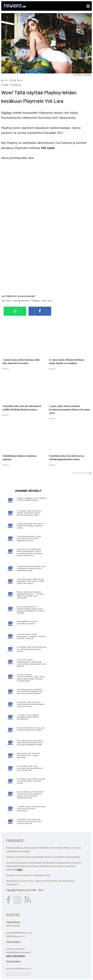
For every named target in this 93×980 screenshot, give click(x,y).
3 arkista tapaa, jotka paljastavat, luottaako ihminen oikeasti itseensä (31, 636)
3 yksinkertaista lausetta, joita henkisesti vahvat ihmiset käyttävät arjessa (31, 568)
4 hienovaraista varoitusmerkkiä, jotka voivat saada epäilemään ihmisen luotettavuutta (31, 678)
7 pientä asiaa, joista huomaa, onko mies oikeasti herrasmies (31, 809)
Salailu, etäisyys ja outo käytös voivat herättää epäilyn (32, 499)
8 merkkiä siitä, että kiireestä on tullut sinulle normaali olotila (31, 781)
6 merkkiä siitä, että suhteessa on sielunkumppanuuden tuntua (32, 649)
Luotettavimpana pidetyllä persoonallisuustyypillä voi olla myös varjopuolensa (30, 692)
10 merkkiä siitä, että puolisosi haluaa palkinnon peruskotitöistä (30, 768)
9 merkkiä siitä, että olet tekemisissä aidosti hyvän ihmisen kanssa (29, 821)
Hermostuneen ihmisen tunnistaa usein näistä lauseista (28, 755)
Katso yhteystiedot (15, 956)
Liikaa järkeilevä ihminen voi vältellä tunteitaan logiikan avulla (31, 526)
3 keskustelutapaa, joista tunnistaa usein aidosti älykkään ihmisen (29, 539)
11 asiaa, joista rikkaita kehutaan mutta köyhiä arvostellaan (28, 717)
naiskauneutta (21, 301)
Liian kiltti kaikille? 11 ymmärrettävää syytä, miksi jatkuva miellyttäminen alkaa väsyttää (31, 610)
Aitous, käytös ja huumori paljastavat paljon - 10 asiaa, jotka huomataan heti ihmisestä (30, 595)
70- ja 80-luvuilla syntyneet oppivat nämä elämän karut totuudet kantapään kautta (30, 743)
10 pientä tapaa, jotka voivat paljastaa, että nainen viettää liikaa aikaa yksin (31, 581)
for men (6, 301)
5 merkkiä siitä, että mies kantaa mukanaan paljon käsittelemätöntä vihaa (29, 513)
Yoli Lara (47, 301)
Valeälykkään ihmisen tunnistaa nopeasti (27, 623)
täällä (20, 869)
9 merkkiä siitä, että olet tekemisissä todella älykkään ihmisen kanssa (31, 704)
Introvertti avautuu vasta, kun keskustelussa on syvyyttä (31, 729)
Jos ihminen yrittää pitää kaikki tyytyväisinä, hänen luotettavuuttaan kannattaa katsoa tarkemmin (29, 552)
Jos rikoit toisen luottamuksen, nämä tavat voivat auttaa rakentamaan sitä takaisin (31, 663)
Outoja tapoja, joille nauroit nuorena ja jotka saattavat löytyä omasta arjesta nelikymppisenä (30, 795)
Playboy (7, 113)
